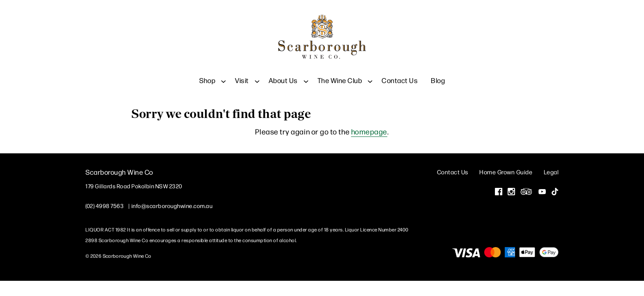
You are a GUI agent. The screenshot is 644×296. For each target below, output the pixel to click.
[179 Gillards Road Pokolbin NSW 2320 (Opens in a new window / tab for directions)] (134, 184)
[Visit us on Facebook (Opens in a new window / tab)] (499, 191)
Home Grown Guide (506, 170)
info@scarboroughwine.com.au (172, 204)
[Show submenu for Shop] (223, 74)
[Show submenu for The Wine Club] (370, 74)
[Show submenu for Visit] (257, 74)
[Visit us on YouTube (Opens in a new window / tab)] (542, 191)
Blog (438, 74)
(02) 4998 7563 (105, 204)
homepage (369, 130)
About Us (283, 74)
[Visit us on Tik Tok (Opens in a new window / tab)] (555, 191)
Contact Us (400, 74)
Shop (207, 74)
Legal (551, 170)
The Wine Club (340, 74)
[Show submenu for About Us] (306, 74)
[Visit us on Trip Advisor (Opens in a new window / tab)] (527, 191)
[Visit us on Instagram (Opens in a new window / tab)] (511, 191)
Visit (242, 74)
